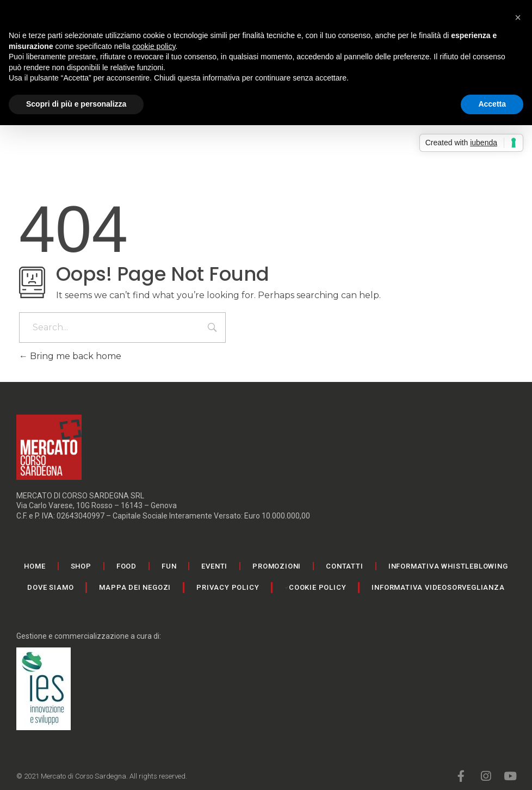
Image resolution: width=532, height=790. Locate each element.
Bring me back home (70, 356)
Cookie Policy (317, 587)
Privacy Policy (228, 587)
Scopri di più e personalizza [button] (76, 104)
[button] (518, 17)
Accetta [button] (492, 104)
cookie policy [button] (154, 46)
